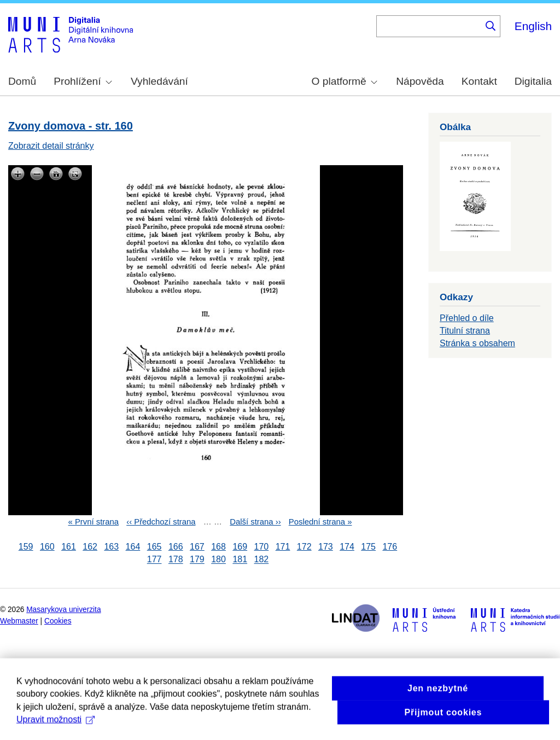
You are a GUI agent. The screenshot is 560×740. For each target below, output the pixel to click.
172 (304, 547)
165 (154, 547)
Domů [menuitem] (22, 81)
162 (90, 547)
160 (47, 547)
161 (69, 547)
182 (262, 560)
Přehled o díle (467, 318)
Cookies (58, 621)
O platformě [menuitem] (345, 81)
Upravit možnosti (56, 729)
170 (262, 547)
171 (283, 547)
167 (197, 547)
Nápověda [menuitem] (420, 81)
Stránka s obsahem (477, 343)
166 (176, 547)
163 (111, 547)
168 (218, 547)
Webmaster (19, 621)
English (533, 26)
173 (326, 547)
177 (154, 560)
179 (197, 560)
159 (26, 547)
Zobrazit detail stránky (51, 146)
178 (176, 560)
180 (218, 560)
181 (240, 560)
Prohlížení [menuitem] (83, 81)
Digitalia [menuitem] (533, 81)
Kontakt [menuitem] (479, 81)
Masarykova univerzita (63, 610)
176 (390, 547)
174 (347, 547)
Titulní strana (465, 331)
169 (240, 547)
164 (133, 547)
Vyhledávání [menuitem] (159, 81)
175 (368, 547)
